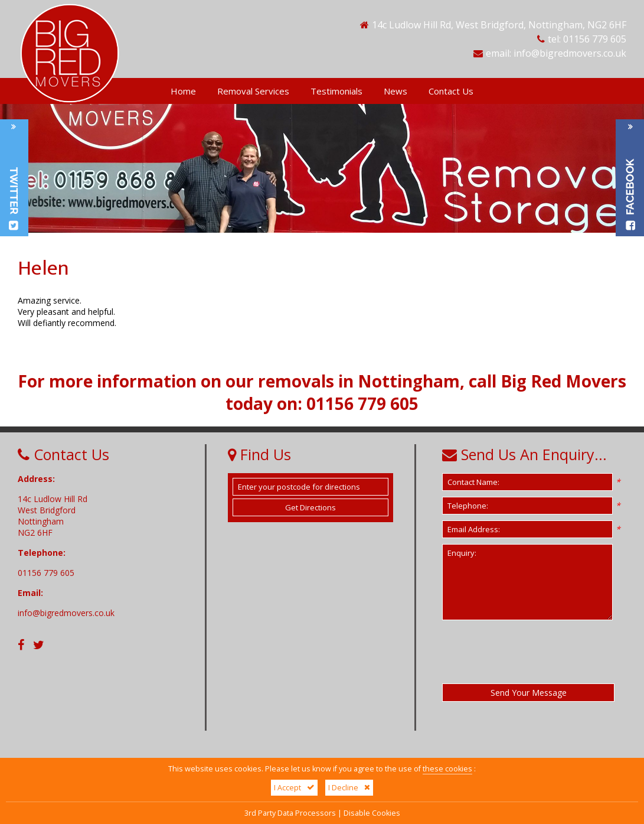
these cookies (447, 769)
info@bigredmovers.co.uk (570, 53)
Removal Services (253, 91)
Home (183, 91)
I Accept (294, 788)
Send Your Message (529, 693)
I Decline (349, 788)
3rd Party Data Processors (290, 813)
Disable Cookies (372, 813)
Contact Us (451, 91)
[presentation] (532, 652)
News (395, 91)
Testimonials (336, 91)
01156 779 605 (595, 39)
